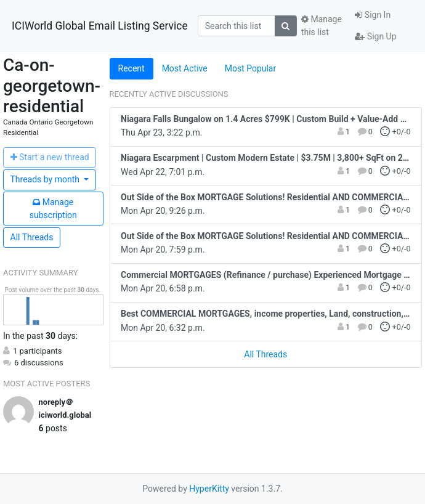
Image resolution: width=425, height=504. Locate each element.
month (46, 179)
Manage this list (322, 26)
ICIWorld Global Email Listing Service (100, 26)
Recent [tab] (132, 68)
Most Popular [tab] (251, 68)
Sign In (373, 15)
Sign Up (375, 36)
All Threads (32, 237)
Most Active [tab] (185, 68)
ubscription (53, 209)
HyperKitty (209, 489)
